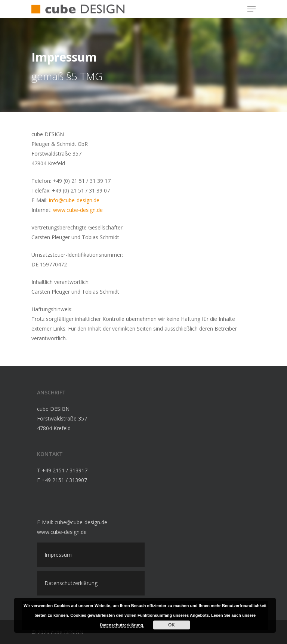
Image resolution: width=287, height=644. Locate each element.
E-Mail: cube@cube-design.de (72, 522)
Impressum (58, 555)
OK (172, 625)
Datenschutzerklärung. (122, 625)
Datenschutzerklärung (71, 583)
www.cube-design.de (78, 210)
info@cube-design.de (74, 200)
